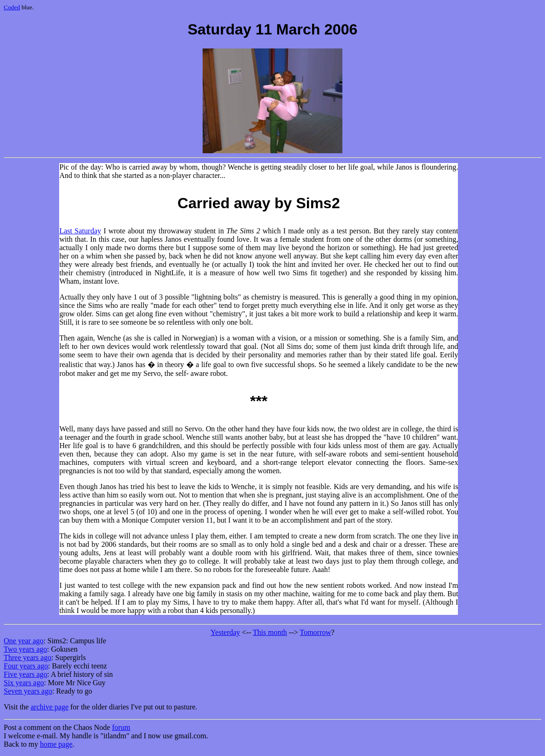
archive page (50, 707)
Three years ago (27, 657)
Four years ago (26, 666)
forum (121, 727)
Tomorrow (315, 632)
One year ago (24, 641)
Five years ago (25, 674)
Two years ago (25, 649)
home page (56, 744)
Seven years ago (28, 691)
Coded (12, 7)
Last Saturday (80, 231)
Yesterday (225, 632)
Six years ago (24, 683)
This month (270, 632)
